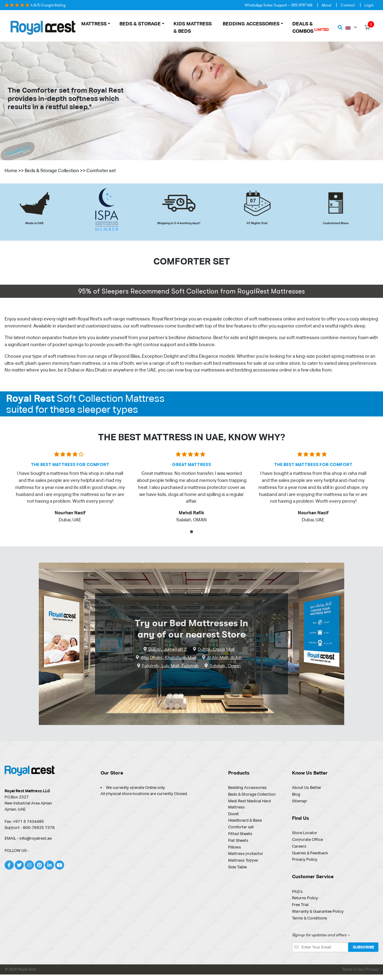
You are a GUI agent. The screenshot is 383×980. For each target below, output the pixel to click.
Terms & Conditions (310, 918)
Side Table (237, 867)
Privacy (372, 969)
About (326, 5)
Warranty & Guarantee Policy (318, 911)
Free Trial (300, 905)
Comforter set (241, 827)
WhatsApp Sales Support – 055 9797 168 (279, 5)
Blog (296, 794)
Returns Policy (305, 898)
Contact (348, 5)
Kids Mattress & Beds (193, 27)
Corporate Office (307, 839)
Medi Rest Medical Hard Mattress (250, 804)
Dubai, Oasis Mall (216, 649)
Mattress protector (246, 854)
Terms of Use (353, 969)
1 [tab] (192, 533)
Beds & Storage (140, 24)
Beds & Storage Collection (52, 170)
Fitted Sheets (240, 834)
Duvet (233, 814)
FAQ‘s (297, 891)
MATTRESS (94, 24)
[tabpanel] (70, 490)
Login (369, 5)
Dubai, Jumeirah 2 (168, 649)
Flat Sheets (238, 840)
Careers (299, 846)
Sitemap (299, 801)
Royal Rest (27, 969)
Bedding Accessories (251, 24)
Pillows (235, 847)
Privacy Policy (305, 859)
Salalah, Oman (225, 666)
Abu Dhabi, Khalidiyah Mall (168, 657)
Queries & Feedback (310, 853)
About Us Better (307, 788)
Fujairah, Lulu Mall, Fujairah (170, 666)
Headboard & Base (245, 820)
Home (11, 170)
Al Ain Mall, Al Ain (224, 657)
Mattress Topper (243, 860)
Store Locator (305, 833)
